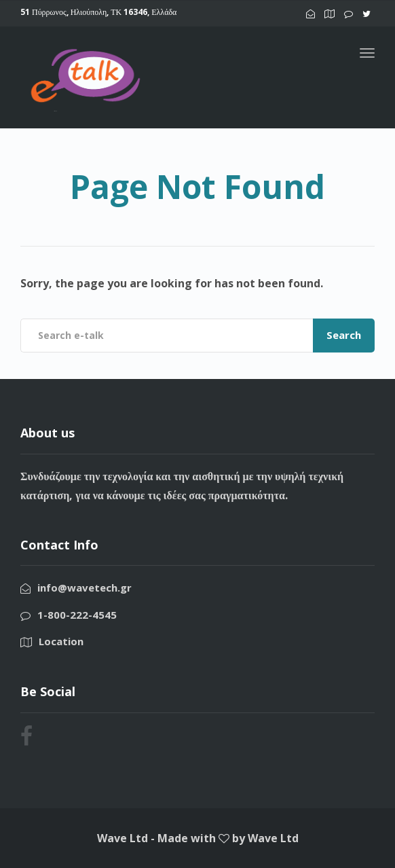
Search (344, 335)
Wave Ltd (273, 838)
